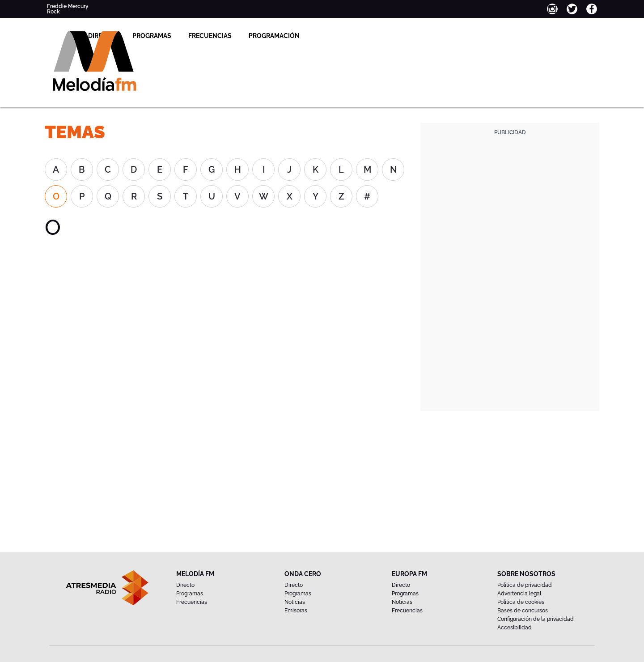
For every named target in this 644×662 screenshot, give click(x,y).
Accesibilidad (515, 628)
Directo (179, 36)
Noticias (295, 602)
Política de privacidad (525, 585)
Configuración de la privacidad (536, 619)
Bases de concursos (523, 611)
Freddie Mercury (68, 6)
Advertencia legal (519, 594)
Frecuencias (287, 36)
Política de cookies (521, 602)
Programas (229, 36)
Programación (352, 36)
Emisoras (296, 611)
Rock (53, 12)
